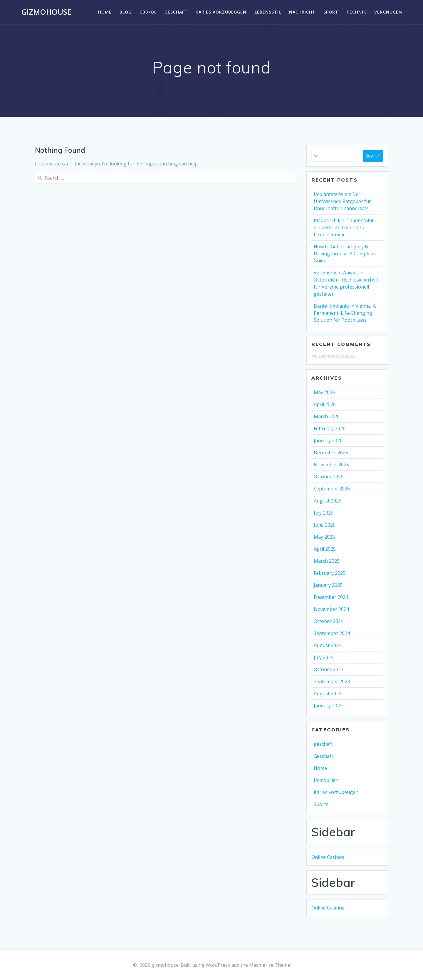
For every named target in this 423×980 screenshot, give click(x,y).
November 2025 (331, 465)
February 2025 (330, 573)
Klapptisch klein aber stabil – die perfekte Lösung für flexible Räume (345, 227)
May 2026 (324, 392)
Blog (126, 12)
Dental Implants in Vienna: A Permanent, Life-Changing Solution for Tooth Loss (345, 313)
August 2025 (328, 501)
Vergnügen (388, 12)
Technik (356, 12)
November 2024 (331, 609)
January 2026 (328, 440)
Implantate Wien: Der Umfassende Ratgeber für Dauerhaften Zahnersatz (342, 201)
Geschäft (323, 756)
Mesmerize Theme (270, 965)
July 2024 (324, 657)
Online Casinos (328, 857)
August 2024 (328, 645)
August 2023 (328, 693)
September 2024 (332, 633)
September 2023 (332, 681)
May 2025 (324, 537)
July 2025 (324, 513)
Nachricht (302, 12)
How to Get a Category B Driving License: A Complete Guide (344, 254)
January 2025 (328, 585)
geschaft (176, 12)
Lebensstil (268, 12)
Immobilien (326, 780)
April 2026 (325, 404)
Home (105, 12)
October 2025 (329, 477)
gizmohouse (46, 12)
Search (373, 156)
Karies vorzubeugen (221, 12)
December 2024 (331, 597)
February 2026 (330, 428)
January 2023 (328, 706)
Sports (321, 804)
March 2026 (327, 416)
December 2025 (331, 453)
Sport (331, 12)
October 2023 (329, 669)
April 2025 (325, 549)
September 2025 (332, 489)
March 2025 (327, 561)
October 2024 (329, 621)
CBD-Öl (148, 12)
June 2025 (325, 525)
